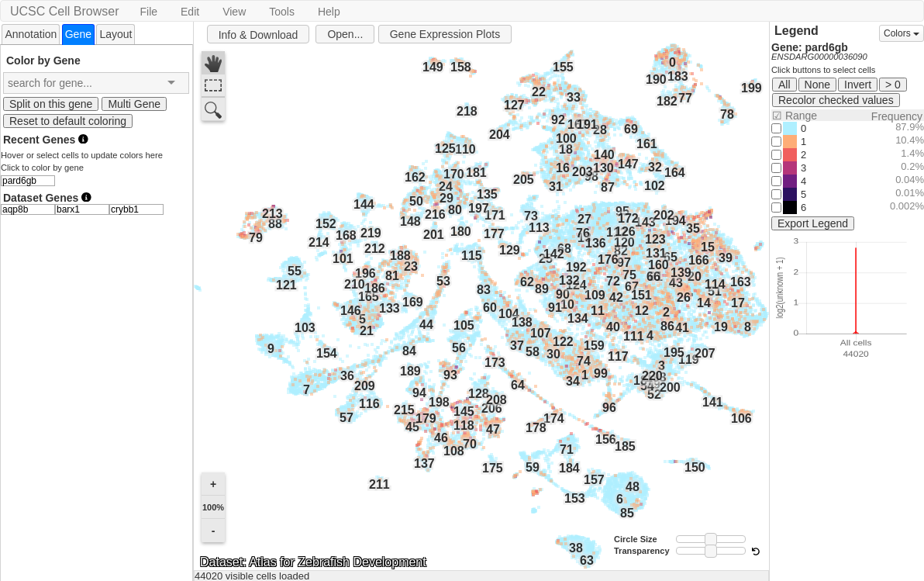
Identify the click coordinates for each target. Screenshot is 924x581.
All (784, 85)
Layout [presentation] (115, 34)
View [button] (234, 12)
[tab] (31, 34)
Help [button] (329, 12)
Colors (902, 33)
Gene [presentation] (78, 34)
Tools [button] (282, 12)
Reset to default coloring (68, 121)
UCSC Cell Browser (64, 11)
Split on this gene (51, 104)
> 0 (893, 85)
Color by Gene (43, 60)
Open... (345, 34)
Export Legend (813, 223)
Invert (858, 85)
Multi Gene (134, 104)
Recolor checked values (836, 100)
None (817, 85)
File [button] (148, 12)
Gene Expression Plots (445, 34)
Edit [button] (190, 12)
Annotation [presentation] (31, 34)
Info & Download (259, 35)
